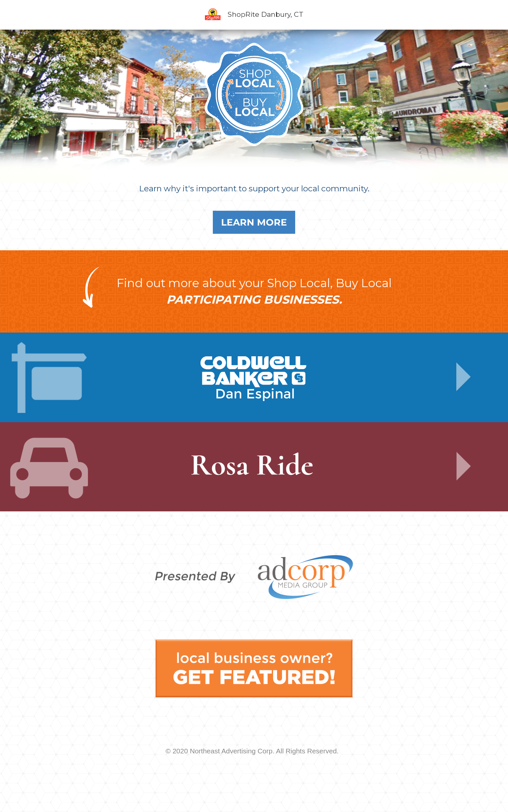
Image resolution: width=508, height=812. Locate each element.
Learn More (254, 222)
